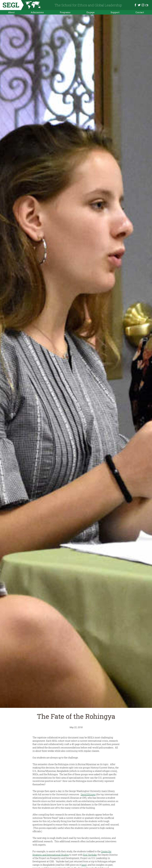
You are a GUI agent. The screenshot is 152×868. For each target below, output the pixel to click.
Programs (65, 12)
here (84, 865)
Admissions (37, 12)
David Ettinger (88, 794)
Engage (91, 12)
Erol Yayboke (90, 855)
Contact (140, 12)
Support (115, 12)
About (11, 12)
